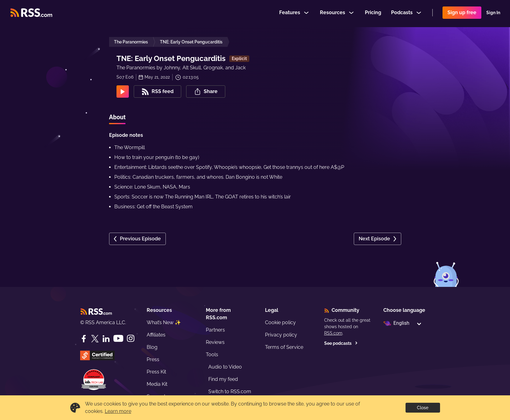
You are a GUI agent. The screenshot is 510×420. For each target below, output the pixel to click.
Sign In (493, 14)
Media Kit (157, 384)
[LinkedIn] (106, 339)
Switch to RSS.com (230, 391)
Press (153, 359)
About (117, 117)
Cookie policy (280, 322)
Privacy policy (281, 335)
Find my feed (223, 379)
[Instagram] (131, 338)
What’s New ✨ (164, 322)
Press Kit (156, 372)
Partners (215, 330)
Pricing (373, 13)
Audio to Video (225, 367)
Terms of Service (284, 347)
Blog (152, 347)
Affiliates (156, 335)
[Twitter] (95, 339)
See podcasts (341, 343)
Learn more (118, 411)
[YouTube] (118, 338)
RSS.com (333, 333)
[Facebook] (84, 339)
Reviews (215, 342)
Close (423, 408)
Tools (212, 355)
